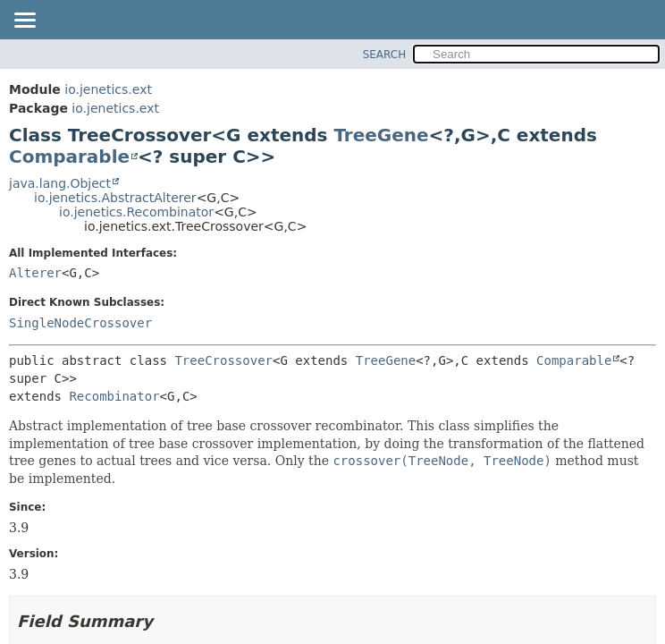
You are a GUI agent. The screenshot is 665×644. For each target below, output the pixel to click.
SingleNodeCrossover (80, 323)
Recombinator (114, 396)
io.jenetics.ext (108, 89)
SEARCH (385, 55)
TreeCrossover (223, 360)
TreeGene (381, 135)
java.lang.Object (60, 183)
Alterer (35, 273)
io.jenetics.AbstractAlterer (115, 198)
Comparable (69, 157)
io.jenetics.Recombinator (136, 212)
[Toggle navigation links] (24, 21)
